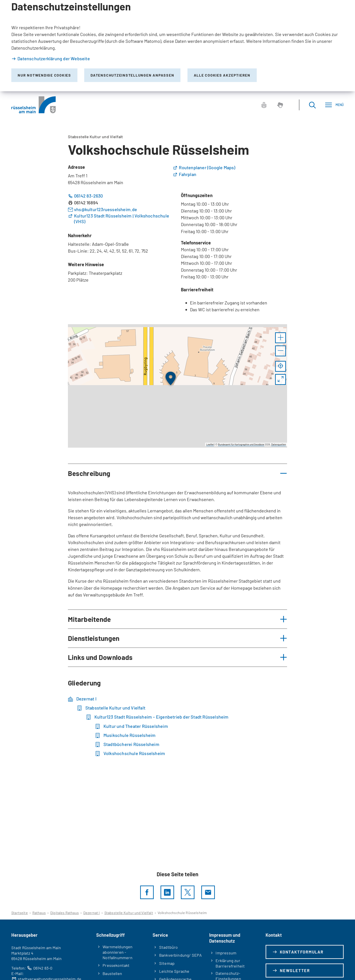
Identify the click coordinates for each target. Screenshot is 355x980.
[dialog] (177, 46)
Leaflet (210, 444)
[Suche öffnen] (312, 105)
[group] (178, 386)
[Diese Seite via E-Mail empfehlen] (208, 892)
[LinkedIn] (167, 892)
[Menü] (334, 105)
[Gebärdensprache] (280, 105)
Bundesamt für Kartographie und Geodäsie (241, 444)
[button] (281, 338)
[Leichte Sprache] (264, 105)
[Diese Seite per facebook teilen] (147, 892)
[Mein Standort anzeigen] (281, 366)
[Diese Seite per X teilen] (188, 892)
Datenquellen (279, 444)
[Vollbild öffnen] (281, 379)
